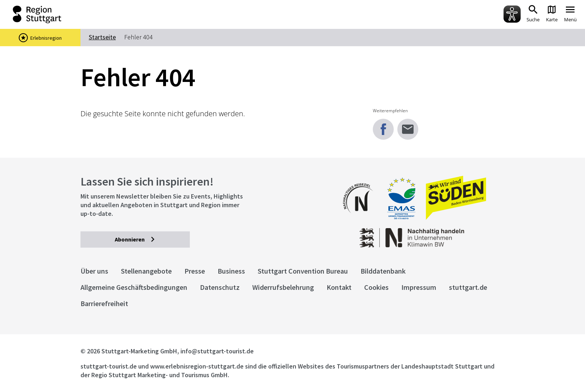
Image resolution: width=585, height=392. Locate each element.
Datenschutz (220, 287)
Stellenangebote (146, 271)
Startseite (102, 37)
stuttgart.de (468, 287)
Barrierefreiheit (104, 303)
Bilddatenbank (383, 271)
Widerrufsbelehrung (283, 287)
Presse (195, 271)
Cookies (376, 287)
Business (231, 271)
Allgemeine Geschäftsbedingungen (134, 287)
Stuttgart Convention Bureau (303, 271)
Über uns (94, 271)
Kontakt (339, 287)
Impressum (419, 287)
